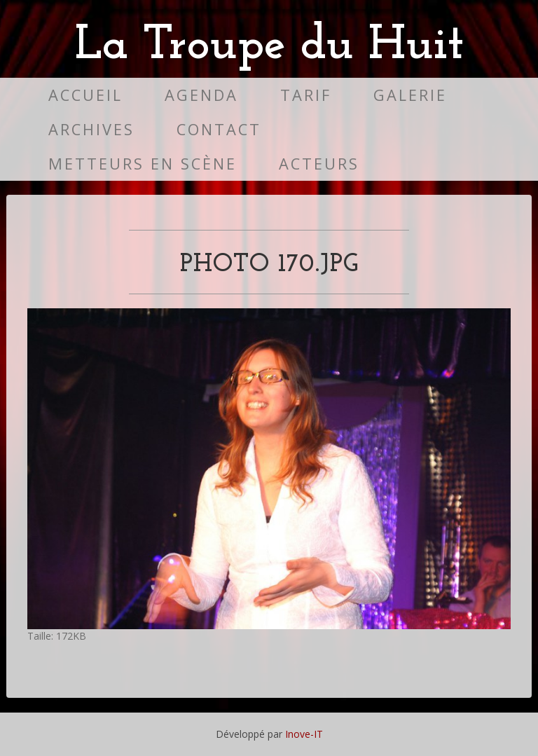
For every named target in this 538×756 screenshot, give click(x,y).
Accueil (85, 95)
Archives (91, 129)
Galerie (410, 95)
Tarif (306, 95)
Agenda (201, 95)
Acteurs (319, 164)
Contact (219, 129)
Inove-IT (304, 734)
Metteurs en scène (143, 164)
